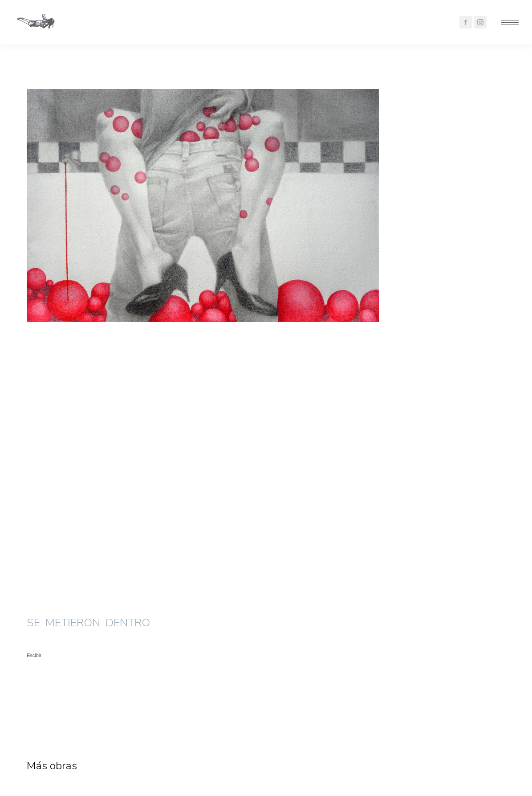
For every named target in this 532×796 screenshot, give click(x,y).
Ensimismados (395, 709)
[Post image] (102, 613)
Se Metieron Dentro (80, 709)
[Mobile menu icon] (510, 22)
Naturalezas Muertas (248, 709)
